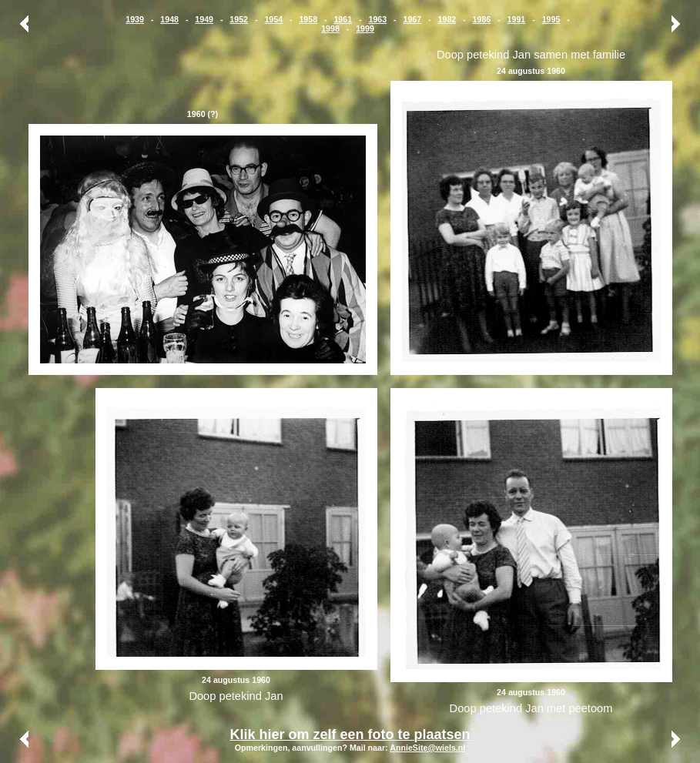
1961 (343, 19)
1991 (517, 19)
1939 (135, 19)
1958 (308, 19)
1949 (204, 19)
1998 (330, 28)
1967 (413, 19)
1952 (239, 19)
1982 (447, 19)
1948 (169, 19)
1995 (551, 19)
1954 (273, 19)
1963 (377, 19)
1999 (365, 28)
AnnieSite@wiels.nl (427, 748)
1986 (482, 19)
